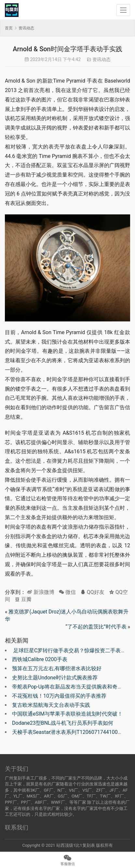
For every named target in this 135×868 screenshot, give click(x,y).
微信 (67, 592)
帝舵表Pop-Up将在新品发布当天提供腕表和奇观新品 (73, 687)
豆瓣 (23, 599)
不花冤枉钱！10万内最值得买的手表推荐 (59, 696)
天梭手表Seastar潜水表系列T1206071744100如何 (70, 732)
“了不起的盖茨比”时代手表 (96, 627)
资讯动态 (101, 59)
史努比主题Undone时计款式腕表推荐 (55, 678)
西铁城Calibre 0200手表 (40, 659)
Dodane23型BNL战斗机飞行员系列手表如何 (63, 723)
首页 (9, 28)
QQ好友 (92, 592)
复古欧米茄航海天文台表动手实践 (51, 705)
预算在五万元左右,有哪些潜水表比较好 (57, 668)
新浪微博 (41, 592)
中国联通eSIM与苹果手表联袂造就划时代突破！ (67, 714)
